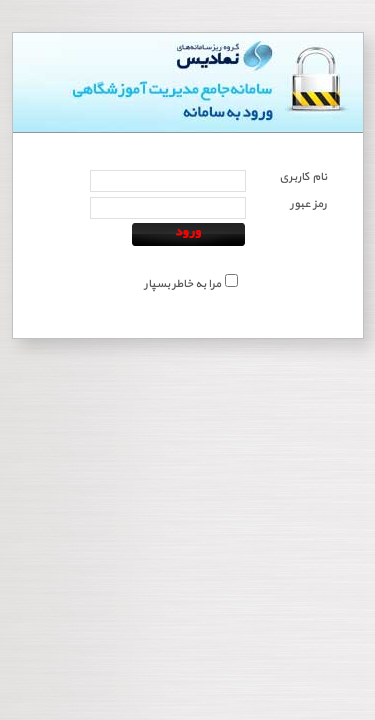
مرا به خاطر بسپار (182, 284)
